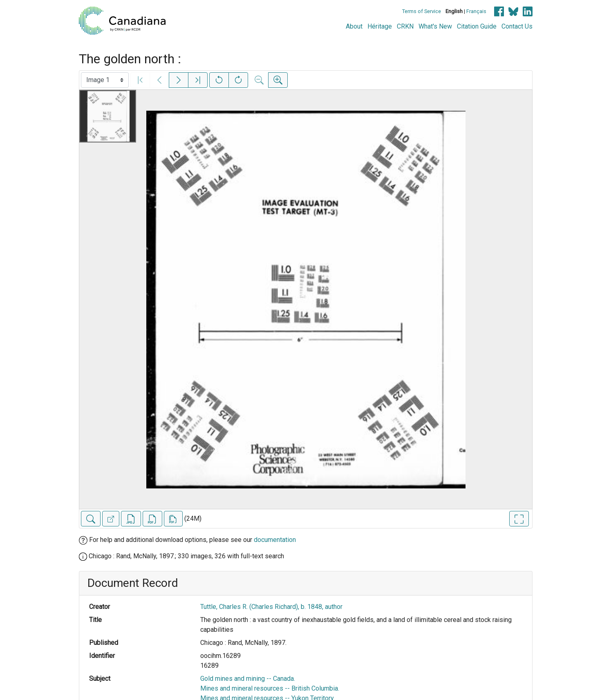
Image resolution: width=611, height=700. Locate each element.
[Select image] (105, 80)
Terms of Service (422, 11)
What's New (435, 26)
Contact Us (517, 26)
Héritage (380, 26)
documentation (275, 540)
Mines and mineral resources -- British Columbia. (270, 688)
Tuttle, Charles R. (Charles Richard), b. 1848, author (271, 607)
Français (476, 11)
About (354, 26)
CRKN (405, 26)
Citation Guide (477, 26)
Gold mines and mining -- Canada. (248, 679)
